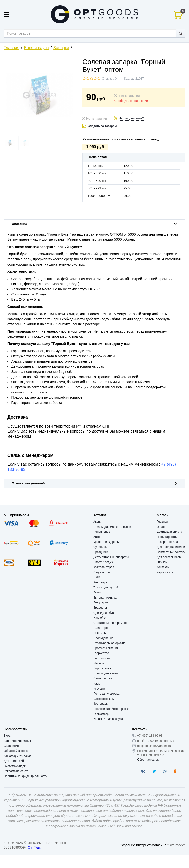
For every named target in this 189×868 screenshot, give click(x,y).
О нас (161, 527)
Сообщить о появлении (131, 101)
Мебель (99, 663)
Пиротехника (102, 668)
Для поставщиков (169, 557)
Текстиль (99, 633)
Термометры (102, 714)
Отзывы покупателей (95, 483)
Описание (95, 224)
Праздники (101, 552)
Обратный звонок (16, 751)
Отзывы (162, 562)
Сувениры (100, 547)
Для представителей (171, 547)
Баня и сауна (36, 48)
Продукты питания (106, 648)
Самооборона (103, 678)
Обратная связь (148, 760)
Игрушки (99, 689)
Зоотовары (101, 704)
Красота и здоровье (107, 542)
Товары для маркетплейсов (112, 527)
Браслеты (100, 608)
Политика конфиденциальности (25, 776)
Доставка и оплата (170, 532)
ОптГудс (34, 847)
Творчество (101, 653)
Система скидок (15, 766)
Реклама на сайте (16, 771)
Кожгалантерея (104, 567)
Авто (96, 537)
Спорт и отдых (103, 562)
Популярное (102, 532)
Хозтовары (101, 582)
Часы (97, 684)
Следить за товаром (102, 126)
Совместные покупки (171, 552)
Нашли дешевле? (131, 118)
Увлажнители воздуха (108, 719)
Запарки (61, 48)
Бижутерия (101, 602)
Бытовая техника (105, 598)
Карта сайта (165, 572)
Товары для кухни (105, 673)
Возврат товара (167, 542)
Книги (97, 592)
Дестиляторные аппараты (111, 557)
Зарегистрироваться (18, 741)
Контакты (163, 567)
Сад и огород (102, 572)
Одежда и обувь (104, 613)
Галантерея (101, 628)
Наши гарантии (167, 537)
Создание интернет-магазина (143, 845)
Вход (7, 736)
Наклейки (100, 618)
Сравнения (11, 746)
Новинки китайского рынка (111, 709)
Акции (97, 522)
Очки (97, 577)
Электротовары (104, 699)
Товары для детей (106, 588)
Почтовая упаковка (106, 694)
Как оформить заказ (17, 756)
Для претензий (14, 761)
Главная (12, 48)
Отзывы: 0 (109, 79)
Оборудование (103, 638)
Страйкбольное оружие (109, 643)
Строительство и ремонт (110, 623)
